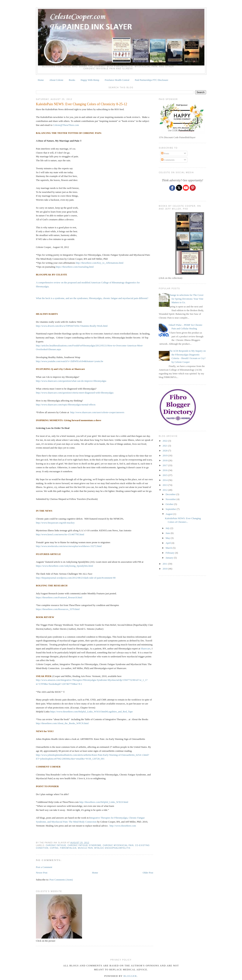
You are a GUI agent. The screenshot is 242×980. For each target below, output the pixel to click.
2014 (165, 480)
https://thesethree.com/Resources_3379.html (58, 609)
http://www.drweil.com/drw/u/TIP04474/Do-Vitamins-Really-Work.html (72, 326)
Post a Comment (44, 867)
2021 (165, 446)
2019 (165, 455)
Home (41, 80)
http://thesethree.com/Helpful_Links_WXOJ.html (104, 802)
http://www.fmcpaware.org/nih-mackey (55, 523)
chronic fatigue (56, 845)
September (171, 509)
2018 (165, 460)
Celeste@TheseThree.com (66, 125)
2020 (165, 451)
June (168, 533)
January (170, 558)
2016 (165, 470)
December (171, 494)
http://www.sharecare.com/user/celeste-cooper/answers (97, 412)
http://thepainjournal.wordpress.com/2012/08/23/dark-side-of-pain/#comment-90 (76, 578)
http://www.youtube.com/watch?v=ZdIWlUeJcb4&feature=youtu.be (70, 361)
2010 (165, 569)
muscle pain (85, 848)
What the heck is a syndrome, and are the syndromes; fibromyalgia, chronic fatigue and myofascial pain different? (92, 298)
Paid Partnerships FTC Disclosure (152, 80)
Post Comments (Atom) (61, 880)
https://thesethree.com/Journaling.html (75, 267)
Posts (165, 153)
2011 (165, 564)
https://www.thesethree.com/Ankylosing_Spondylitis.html (64, 566)
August (169, 514)
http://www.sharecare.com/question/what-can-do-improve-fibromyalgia (71, 381)
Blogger (130, 976)
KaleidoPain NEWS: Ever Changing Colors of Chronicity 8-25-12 (81, 104)
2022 (165, 441)
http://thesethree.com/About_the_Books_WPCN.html (62, 723)
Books (72, 80)
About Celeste (56, 80)
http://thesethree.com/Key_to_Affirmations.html (100, 263)
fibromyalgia (68, 848)
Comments (168, 160)
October (170, 504)
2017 (165, 465)
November (171, 499)
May (168, 538)
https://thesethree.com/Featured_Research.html (59, 597)
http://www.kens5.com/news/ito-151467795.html (60, 534)
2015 (165, 475)
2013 (165, 485)
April (169, 543)
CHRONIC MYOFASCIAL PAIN (118, 845)
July (168, 528)
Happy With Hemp (90, 80)
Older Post (148, 873)
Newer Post (42, 873)
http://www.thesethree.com (123, 826)
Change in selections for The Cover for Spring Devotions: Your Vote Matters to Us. (186, 299)
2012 (165, 490)
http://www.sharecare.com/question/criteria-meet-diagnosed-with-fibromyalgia (75, 393)
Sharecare (146, 649)
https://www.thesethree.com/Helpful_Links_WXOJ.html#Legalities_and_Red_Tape (92, 712)
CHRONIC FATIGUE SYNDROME (85, 845)
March (169, 548)
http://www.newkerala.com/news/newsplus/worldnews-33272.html (69, 546)
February (170, 553)
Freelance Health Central (117, 80)
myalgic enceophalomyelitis (112, 848)
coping (54, 848)
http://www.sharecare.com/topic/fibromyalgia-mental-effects (66, 405)
